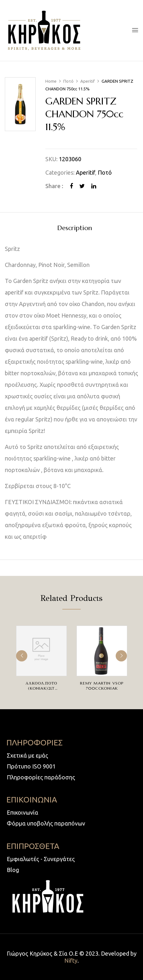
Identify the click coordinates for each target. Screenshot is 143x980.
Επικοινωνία (22, 812)
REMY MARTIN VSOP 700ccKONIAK (102, 686)
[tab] (74, 228)
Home (51, 81)
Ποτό (68, 81)
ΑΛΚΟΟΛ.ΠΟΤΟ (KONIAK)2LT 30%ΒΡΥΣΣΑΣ (42, 688)
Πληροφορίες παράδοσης (41, 777)
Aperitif (88, 81)
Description (75, 228)
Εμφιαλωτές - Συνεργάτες (41, 859)
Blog (13, 870)
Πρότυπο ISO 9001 (31, 766)
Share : (54, 186)
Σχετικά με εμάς (27, 755)
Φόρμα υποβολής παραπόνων (46, 823)
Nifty (71, 960)
